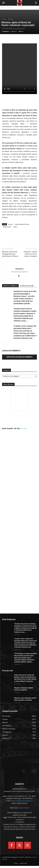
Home (3, 8)
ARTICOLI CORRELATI (10, 286)
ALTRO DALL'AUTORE (27, 286)
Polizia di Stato (7, 227)
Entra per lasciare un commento (20, 357)
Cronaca (9, 8)
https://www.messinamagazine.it (19, 272)
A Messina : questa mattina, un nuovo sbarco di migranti (30, 254)
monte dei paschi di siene (22, 224)
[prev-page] (3, 343)
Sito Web (24, 428)
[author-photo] (19, 265)
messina (11, 224)
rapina (15, 227)
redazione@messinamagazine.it (22, 801)
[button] (3, 3)
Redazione (6, 31)
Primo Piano (11, 19)
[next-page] (7, 343)
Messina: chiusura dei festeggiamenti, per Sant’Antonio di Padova (10, 254)
